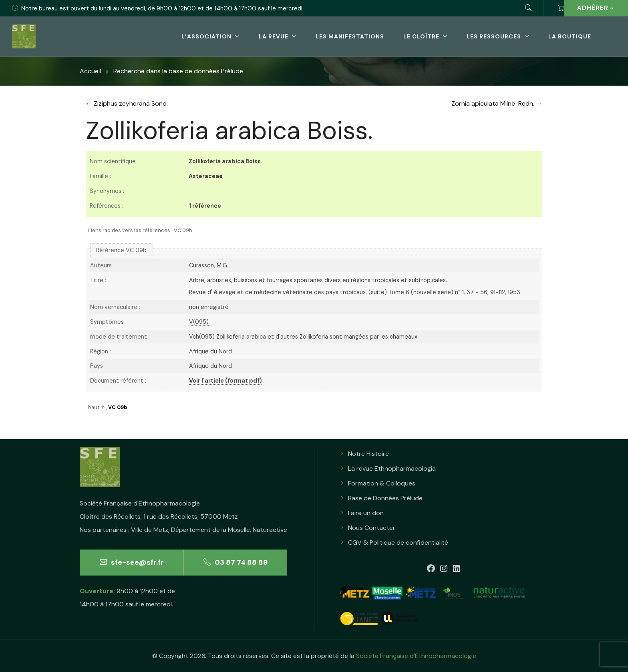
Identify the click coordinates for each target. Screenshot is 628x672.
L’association (206, 36)
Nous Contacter (372, 528)
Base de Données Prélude (385, 498)
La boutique (570, 36)
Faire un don (366, 513)
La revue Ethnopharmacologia (392, 468)
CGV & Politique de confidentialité (398, 543)
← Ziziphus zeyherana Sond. (127, 103)
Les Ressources (494, 36)
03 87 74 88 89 (235, 562)
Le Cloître (421, 36)
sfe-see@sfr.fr (132, 562)
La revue (274, 36)
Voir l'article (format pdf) (225, 381)
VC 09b (183, 230)
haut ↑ (97, 407)
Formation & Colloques (382, 483)
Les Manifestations (350, 36)
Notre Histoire (368, 454)
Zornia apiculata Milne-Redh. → (497, 103)
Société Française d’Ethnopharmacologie (416, 656)
